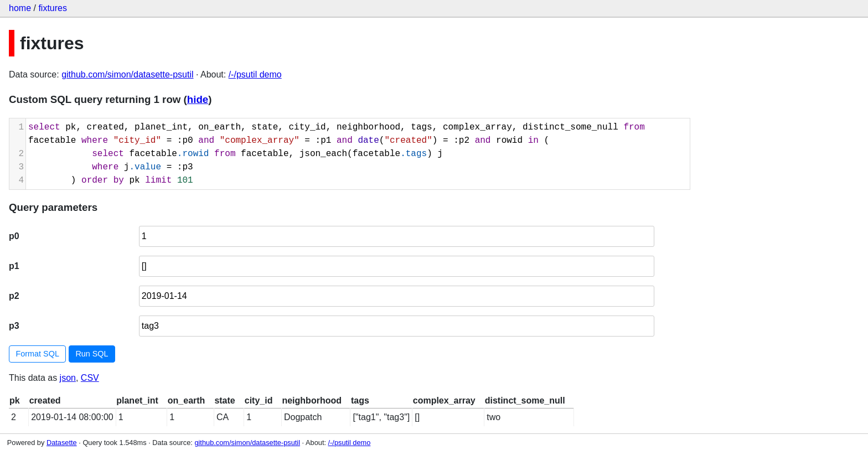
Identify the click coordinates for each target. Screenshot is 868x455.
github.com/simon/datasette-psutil (127, 74)
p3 (14, 326)
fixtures (53, 8)
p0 (14, 236)
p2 (14, 296)
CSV (90, 378)
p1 (14, 266)
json (68, 378)
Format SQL (38, 354)
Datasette (62, 443)
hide (198, 99)
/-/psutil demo (255, 74)
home (20, 8)
